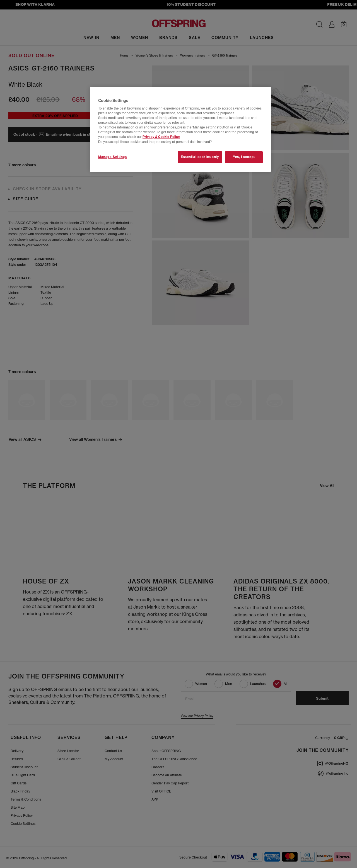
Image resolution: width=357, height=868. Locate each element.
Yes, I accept (244, 157)
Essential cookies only (200, 157)
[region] (180, 129)
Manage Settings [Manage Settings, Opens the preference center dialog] (113, 157)
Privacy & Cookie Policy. (161, 137)
